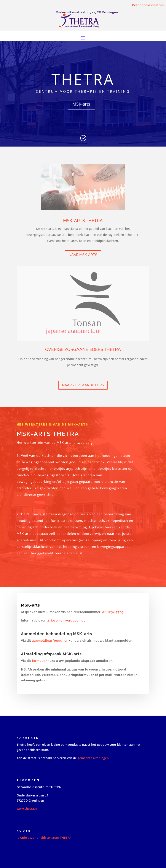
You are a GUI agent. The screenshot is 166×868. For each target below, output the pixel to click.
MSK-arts (81, 104)
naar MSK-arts (83, 255)
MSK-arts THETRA (83, 221)
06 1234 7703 (113, 612)
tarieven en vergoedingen (67, 620)
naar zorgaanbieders (83, 385)
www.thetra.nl (27, 808)
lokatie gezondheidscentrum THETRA (44, 838)
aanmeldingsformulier (50, 641)
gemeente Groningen (93, 758)
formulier (39, 661)
